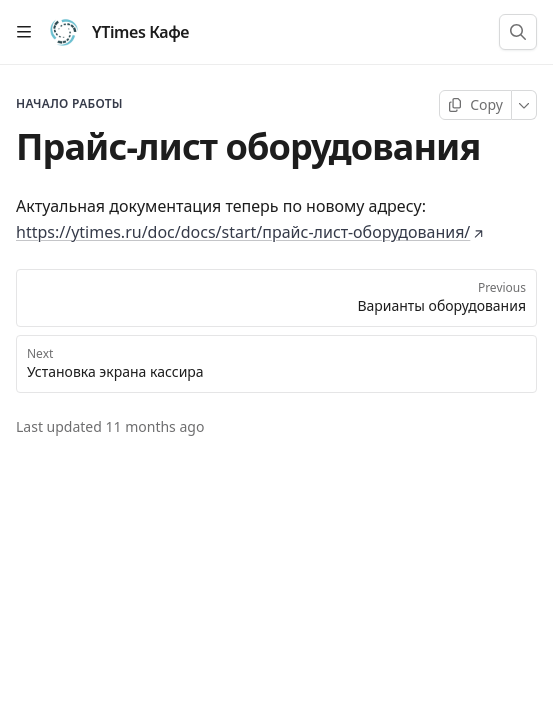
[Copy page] (475, 105)
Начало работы (69, 104)
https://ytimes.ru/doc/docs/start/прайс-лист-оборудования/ (250, 232)
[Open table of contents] (24, 32)
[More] (524, 105)
